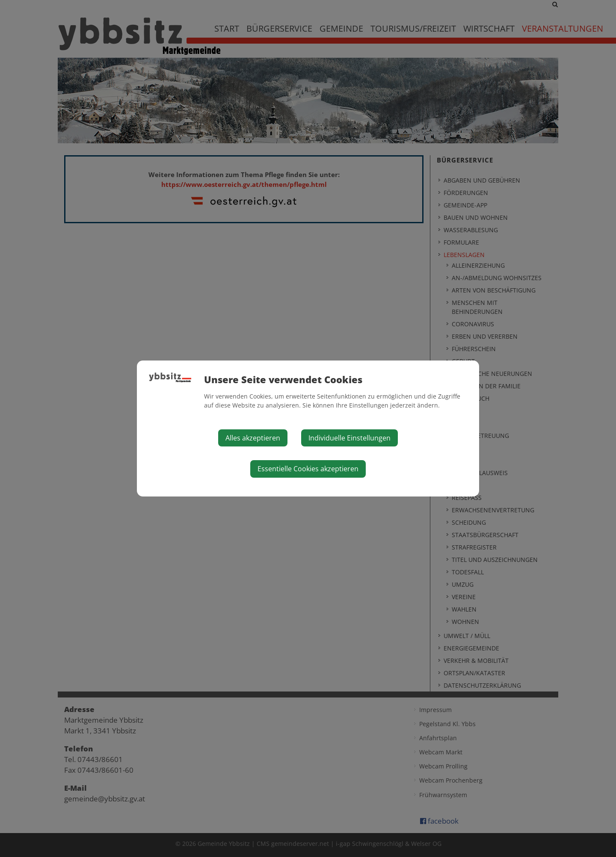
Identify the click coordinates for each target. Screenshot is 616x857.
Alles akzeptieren (253, 438)
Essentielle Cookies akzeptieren (308, 469)
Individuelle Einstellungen (349, 438)
